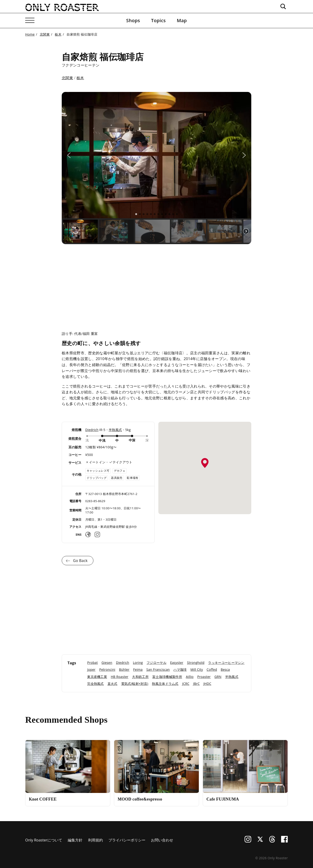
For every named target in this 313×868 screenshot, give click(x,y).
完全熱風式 (95, 684)
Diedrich (92, 430)
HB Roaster (120, 677)
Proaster (204, 677)
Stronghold (196, 663)
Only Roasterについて (44, 840)
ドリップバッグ (97, 478)
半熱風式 (115, 430)
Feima (138, 669)
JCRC (186, 684)
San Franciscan (158, 669)
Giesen (107, 663)
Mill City (197, 669)
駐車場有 (133, 478)
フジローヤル (156, 663)
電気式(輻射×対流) (135, 684)
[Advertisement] (156, 284)
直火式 (112, 684)
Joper (91, 669)
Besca (225, 669)
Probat (92, 663)
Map (182, 20)
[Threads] (272, 841)
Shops (133, 20)
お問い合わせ (162, 840)
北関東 (67, 78)
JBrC (196, 684)
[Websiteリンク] (88, 534)
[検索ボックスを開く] (283, 6)
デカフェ (120, 471)
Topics (158, 20)
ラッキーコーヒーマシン (226, 663)
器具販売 (117, 478)
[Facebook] (284, 841)
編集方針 (75, 840)
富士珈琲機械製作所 (167, 677)
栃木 (80, 78)
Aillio (190, 677)
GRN (218, 677)
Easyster (177, 663)
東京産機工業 (97, 677)
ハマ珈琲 (180, 669)
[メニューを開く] (30, 21)
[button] (69, 155)
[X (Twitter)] (260, 841)
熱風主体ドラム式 (165, 684)
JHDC (207, 684)
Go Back (80, 561)
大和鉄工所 (140, 677)
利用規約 (95, 840)
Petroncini (107, 669)
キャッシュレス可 (98, 471)
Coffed (212, 669)
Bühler (124, 669)
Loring (138, 663)
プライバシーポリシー (127, 840)
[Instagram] (97, 534)
